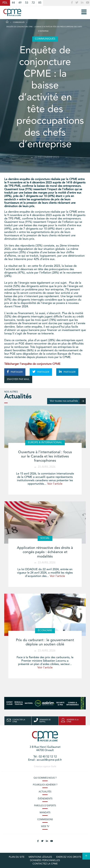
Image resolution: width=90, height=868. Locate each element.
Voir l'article (55, 484)
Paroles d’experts (45, 806)
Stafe (54, 766)
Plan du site (17, 857)
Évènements (45, 799)
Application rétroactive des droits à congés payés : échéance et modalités (45, 552)
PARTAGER (15, 372)
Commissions (45, 820)
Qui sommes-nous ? (45, 778)
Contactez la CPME (45, 864)
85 (40, 3)
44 (13, 3)
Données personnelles (45, 860)
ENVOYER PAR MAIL (18, 379)
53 (27, 3)
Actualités (45, 792)
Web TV (45, 827)
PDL (5, 3)
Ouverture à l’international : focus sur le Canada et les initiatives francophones (45, 456)
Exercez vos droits (69, 857)
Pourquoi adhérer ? (45, 785)
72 (33, 3)
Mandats (45, 813)
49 (20, 3)
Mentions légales (40, 857)
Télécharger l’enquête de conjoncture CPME (32, 364)
